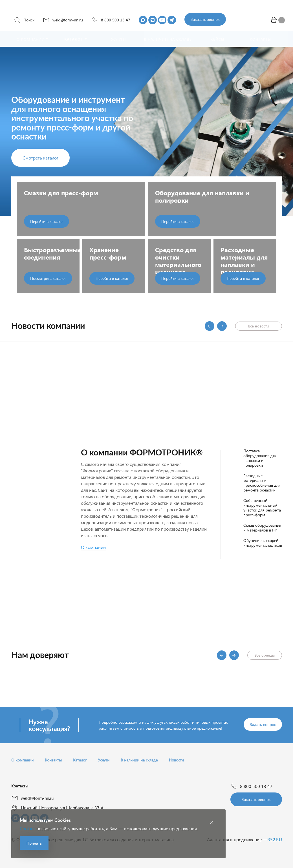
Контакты (53, 760)
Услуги (104, 760)
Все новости (259, 326)
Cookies (27, 828)
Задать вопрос (263, 724)
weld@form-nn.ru (63, 20)
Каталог (80, 760)
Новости (176, 760)
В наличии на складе (139, 760)
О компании (22, 760)
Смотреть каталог (40, 158)
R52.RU (275, 839)
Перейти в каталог (47, 221)
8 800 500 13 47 (111, 20)
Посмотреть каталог (48, 278)
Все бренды (265, 655)
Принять (34, 843)
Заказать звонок (205, 19)
